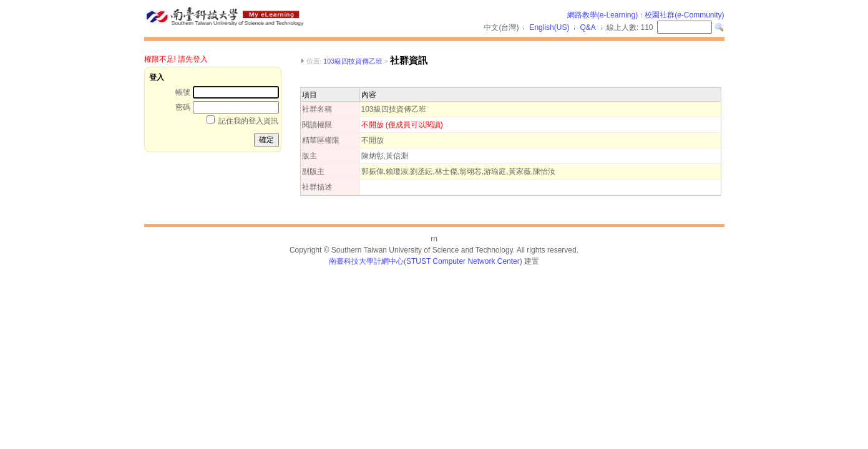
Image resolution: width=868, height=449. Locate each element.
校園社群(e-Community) (684, 15)
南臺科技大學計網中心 (366, 261)
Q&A (588, 27)
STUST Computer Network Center (463, 261)
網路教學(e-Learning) (602, 15)
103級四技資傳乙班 (353, 61)
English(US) (549, 27)
